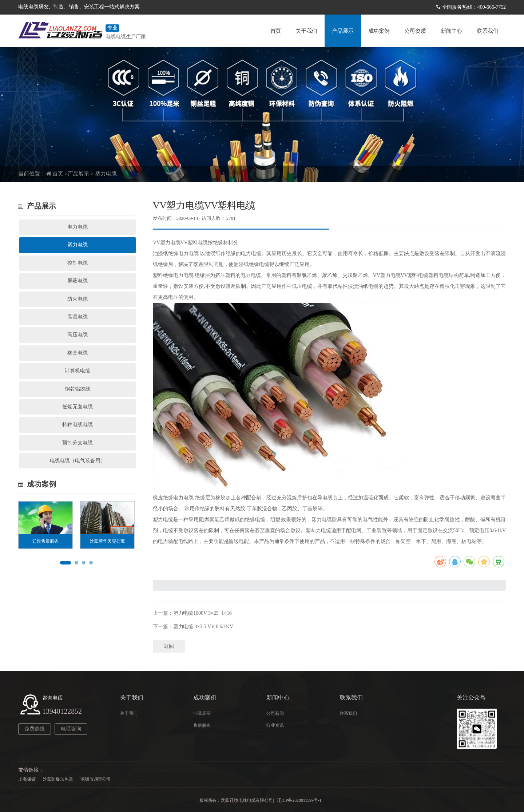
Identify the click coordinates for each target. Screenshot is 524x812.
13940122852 (62, 711)
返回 (169, 646)
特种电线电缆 (77, 425)
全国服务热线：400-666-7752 (474, 7)
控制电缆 (78, 263)
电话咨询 (71, 729)
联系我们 (488, 31)
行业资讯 (275, 725)
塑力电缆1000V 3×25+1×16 (203, 613)
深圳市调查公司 (96, 779)
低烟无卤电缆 (77, 407)
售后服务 (202, 725)
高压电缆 (78, 335)
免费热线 (35, 729)
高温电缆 (78, 317)
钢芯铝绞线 (78, 389)
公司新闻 (275, 713)
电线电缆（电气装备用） (78, 461)
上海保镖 (27, 779)
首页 (276, 31)
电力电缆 (78, 227)
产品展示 (343, 31)
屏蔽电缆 (78, 281)
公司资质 (415, 31)
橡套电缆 (78, 353)
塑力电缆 (106, 174)
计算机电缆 (78, 371)
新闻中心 (452, 31)
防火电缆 (78, 299)
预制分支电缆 (77, 443)
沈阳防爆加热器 (58, 779)
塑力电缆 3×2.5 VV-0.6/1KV (203, 627)
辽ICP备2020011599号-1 (299, 800)
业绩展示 (202, 713)
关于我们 (306, 31)
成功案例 (379, 31)
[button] (65, 563)
